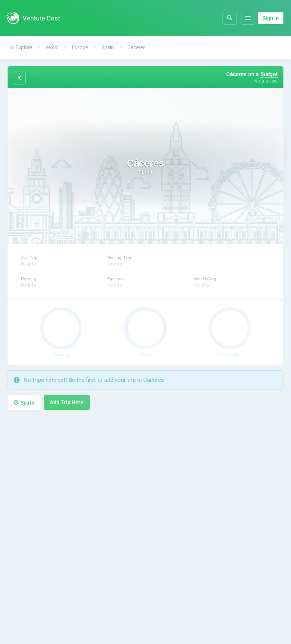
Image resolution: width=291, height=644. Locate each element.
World (52, 47)
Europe (80, 47)
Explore (21, 47)
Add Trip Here (67, 402)
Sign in (271, 18)
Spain (108, 47)
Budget (269, 74)
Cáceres (136, 47)
